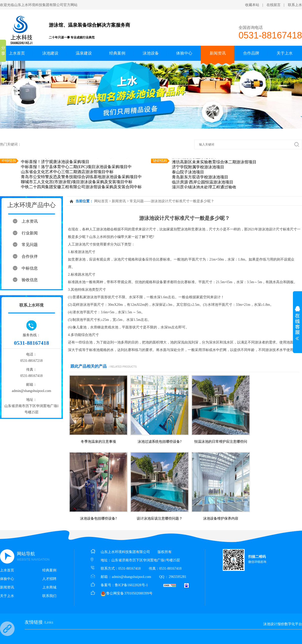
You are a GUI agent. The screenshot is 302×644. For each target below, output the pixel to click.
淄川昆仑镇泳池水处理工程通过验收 (204, 187)
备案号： (108, 585)
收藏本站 (252, 5)
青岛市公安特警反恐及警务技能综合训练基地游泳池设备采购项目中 (81, 177)
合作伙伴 (30, 256)
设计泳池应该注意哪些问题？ (160, 518)
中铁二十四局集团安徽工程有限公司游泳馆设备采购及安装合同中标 (81, 187)
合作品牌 (251, 53)
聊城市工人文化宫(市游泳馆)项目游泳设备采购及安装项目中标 (77, 182)
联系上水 (295, 5)
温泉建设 (84, 53)
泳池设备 (151, 53)
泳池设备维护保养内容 (221, 518)
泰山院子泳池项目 (188, 172)
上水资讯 (30, 221)
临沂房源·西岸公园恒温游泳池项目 (203, 182)
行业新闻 (30, 233)
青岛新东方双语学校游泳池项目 (200, 177)
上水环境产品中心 (31, 205)
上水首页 (17, 53)
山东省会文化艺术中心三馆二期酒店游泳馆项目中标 (67, 172)
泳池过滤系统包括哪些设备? (160, 442)
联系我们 (49, 596)
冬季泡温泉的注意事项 (98, 442)
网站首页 (101, 201)
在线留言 (274, 5)
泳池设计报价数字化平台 (283, 624)
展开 (297, 323)
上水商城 (49, 587)
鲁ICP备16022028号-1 (131, 585)
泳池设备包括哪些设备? (98, 518)
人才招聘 (49, 579)
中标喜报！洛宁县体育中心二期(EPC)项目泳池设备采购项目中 (76, 167)
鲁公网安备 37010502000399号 (127, 593)
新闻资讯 (218, 53)
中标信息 (30, 268)
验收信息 (30, 280)
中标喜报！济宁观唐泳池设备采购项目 (55, 162)
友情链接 (39, 622)
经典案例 (117, 53)
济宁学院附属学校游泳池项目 (198, 167)
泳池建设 (50, 53)
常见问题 (30, 245)
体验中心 (184, 53)
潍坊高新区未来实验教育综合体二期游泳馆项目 (214, 162)
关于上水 (285, 53)
